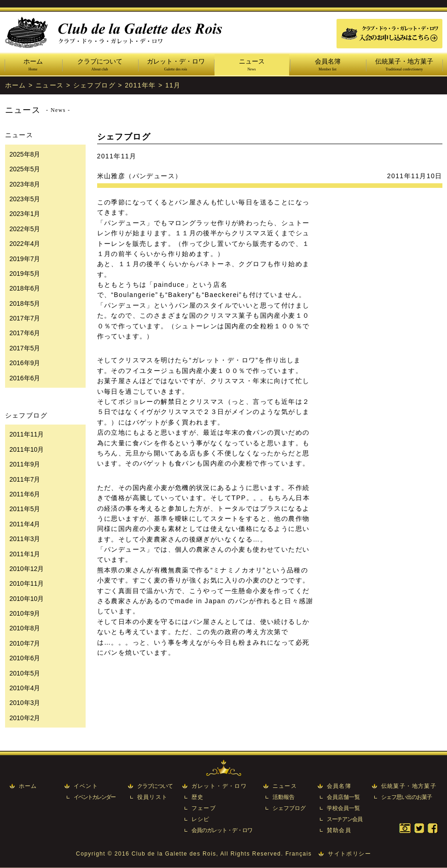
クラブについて (100, 65)
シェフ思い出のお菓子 (406, 797)
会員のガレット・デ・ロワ (222, 830)
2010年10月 (27, 599)
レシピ (201, 819)
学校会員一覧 (343, 808)
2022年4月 (25, 244)
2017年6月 (25, 333)
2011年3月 (25, 539)
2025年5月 (25, 169)
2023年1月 (25, 214)
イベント (86, 786)
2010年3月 (25, 703)
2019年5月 (25, 274)
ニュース (252, 65)
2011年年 (140, 85)
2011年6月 (25, 494)
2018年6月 (25, 288)
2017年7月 (25, 318)
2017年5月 (25, 348)
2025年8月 (25, 154)
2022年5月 (25, 229)
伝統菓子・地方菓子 (404, 65)
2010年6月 (25, 658)
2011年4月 (25, 524)
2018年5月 (25, 303)
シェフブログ (94, 85)
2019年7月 (25, 259)
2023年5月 (25, 199)
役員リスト (153, 797)
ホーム (33, 65)
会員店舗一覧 (343, 797)
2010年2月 (25, 718)
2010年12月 (27, 569)
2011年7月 (25, 479)
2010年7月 (25, 643)
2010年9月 (25, 613)
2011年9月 (25, 464)
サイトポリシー (349, 854)
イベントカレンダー (94, 797)
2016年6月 (25, 378)
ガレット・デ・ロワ (176, 65)
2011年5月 (25, 509)
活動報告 (284, 797)
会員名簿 (328, 65)
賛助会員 (339, 830)
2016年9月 (25, 363)
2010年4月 (25, 688)
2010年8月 (25, 628)
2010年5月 (25, 673)
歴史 (198, 797)
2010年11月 (27, 583)
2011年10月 (27, 449)
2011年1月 (25, 554)
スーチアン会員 (345, 819)
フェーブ (204, 808)
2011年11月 (27, 434)
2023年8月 (25, 184)
